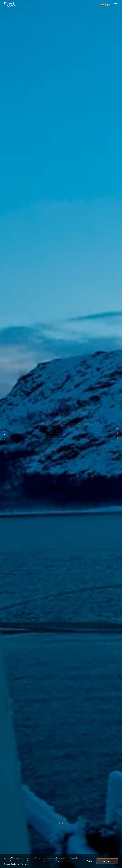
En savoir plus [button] (26, 864)
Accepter (107, 861)
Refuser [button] (90, 861)
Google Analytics (11, 864)
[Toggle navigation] (116, 5)
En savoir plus (36, 450)
